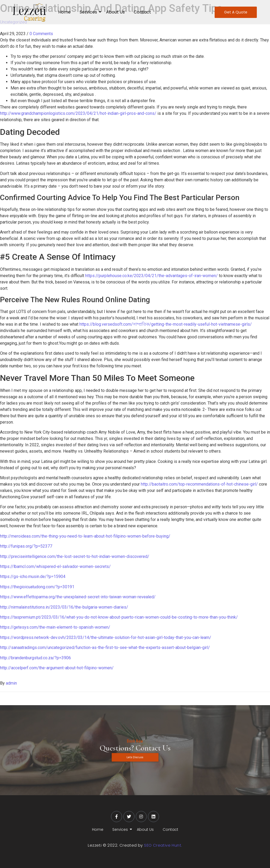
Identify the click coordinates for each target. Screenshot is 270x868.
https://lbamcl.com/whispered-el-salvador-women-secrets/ (55, 566)
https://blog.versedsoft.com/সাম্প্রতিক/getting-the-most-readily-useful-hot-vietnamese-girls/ (166, 324)
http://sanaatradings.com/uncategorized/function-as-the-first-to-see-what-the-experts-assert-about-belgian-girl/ (105, 648)
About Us (115, 12)
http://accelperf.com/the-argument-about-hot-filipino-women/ (57, 668)
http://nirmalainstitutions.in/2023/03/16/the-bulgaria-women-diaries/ (64, 607)
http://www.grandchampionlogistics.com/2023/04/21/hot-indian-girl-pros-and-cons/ (78, 113)
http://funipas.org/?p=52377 (26, 546)
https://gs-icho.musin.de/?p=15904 (33, 577)
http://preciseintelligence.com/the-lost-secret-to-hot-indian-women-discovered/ (75, 556)
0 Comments (41, 34)
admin (11, 683)
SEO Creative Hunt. (163, 845)
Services (89, 12)
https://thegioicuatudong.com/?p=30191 (37, 587)
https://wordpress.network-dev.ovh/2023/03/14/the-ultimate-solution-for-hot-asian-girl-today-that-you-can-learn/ (106, 637)
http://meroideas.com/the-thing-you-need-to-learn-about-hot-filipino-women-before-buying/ (85, 536)
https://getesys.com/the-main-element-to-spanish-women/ (55, 627)
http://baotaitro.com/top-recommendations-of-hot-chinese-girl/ (199, 484)
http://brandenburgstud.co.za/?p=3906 (35, 658)
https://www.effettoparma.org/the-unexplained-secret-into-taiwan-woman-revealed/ (78, 597)
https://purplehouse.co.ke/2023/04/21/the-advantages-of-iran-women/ (151, 276)
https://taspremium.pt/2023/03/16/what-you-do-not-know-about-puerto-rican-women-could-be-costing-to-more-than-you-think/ (119, 617)
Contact (142, 12)
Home (64, 12)
